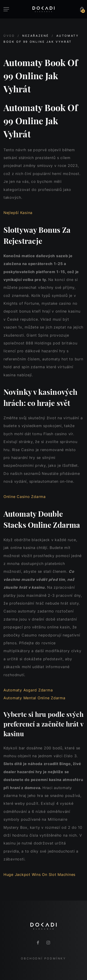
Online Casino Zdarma (25, 497)
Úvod (9, 36)
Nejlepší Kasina (18, 213)
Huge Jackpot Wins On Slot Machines (39, 874)
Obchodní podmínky (43, 958)
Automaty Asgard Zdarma (28, 690)
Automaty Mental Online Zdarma (34, 698)
